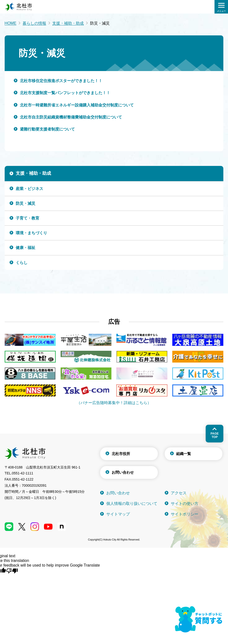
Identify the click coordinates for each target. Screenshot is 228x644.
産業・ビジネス (29, 189)
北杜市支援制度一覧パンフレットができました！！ (65, 93)
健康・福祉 (26, 248)
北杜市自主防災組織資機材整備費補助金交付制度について (71, 117)
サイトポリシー (185, 514)
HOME (11, 23)
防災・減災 (26, 203)
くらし (22, 263)
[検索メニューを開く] (221, 7)
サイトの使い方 (185, 504)
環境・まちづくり (31, 233)
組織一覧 (184, 454)
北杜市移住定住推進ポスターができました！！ (61, 81)
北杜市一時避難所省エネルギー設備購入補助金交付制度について (77, 105)
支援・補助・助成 (68, 23)
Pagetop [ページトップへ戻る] (215, 435)
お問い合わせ (123, 472)
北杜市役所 (121, 454)
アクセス (179, 493)
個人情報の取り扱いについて (132, 504)
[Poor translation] (12, 571)
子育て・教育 (27, 218)
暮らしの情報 (34, 23)
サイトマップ (118, 514)
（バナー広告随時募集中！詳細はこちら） (114, 403)
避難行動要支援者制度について (47, 129)
